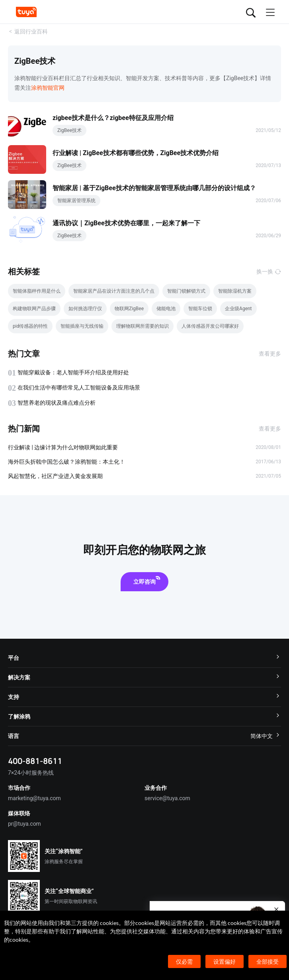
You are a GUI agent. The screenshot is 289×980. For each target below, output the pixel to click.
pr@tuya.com (24, 824)
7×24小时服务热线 (31, 773)
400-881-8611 (35, 761)
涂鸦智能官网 (48, 88)
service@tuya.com (167, 798)
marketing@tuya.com (34, 798)
